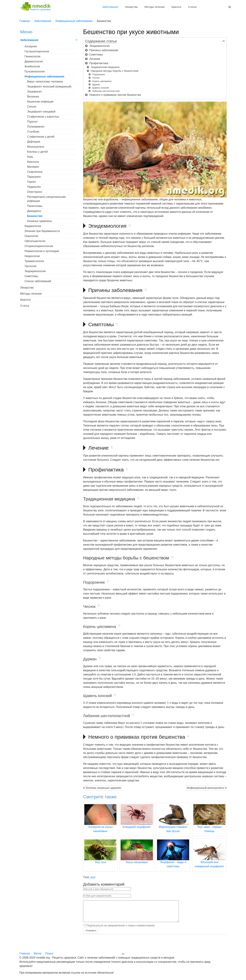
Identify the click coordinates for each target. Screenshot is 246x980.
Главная (25, 953)
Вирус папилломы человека (45, 82)
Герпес (32, 182)
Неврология (32, 256)
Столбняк (33, 132)
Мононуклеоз (36, 147)
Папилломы (35, 206)
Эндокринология (35, 271)
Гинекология (32, 56)
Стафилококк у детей (41, 137)
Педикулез (34, 187)
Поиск (49, 953)
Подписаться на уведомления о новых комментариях (121, 930)
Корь (30, 157)
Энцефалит (35, 92)
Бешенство (35, 216)
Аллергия (31, 46)
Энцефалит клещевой (41, 112)
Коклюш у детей (37, 152)
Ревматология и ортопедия (42, 251)
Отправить (91, 935)
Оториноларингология (39, 246)
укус (93, 877)
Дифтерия (34, 142)
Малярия (33, 167)
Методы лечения (154, 7)
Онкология (31, 236)
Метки (38, 953)
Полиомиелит (36, 127)
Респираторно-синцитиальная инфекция (46, 199)
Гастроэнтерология (37, 51)
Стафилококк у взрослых (43, 117)
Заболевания (110, 7)
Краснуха (33, 162)
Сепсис (32, 107)
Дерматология (34, 61)
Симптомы (31, 276)
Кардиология (33, 226)
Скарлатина (35, 172)
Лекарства (131, 7)
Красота (176, 7)
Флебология (32, 66)
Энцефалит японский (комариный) (49, 87)
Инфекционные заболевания (44, 76)
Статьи (192, 7)
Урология (30, 266)
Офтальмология (35, 241)
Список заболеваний (38, 281)
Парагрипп (34, 177)
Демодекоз (34, 211)
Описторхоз (35, 192)
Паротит (32, 122)
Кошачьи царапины (39, 221)
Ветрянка (33, 97)
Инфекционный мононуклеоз (205, 788)
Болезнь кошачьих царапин (103, 788)
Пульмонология (35, 71)
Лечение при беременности (42, 231)
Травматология (34, 261)
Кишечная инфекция (40, 102)
